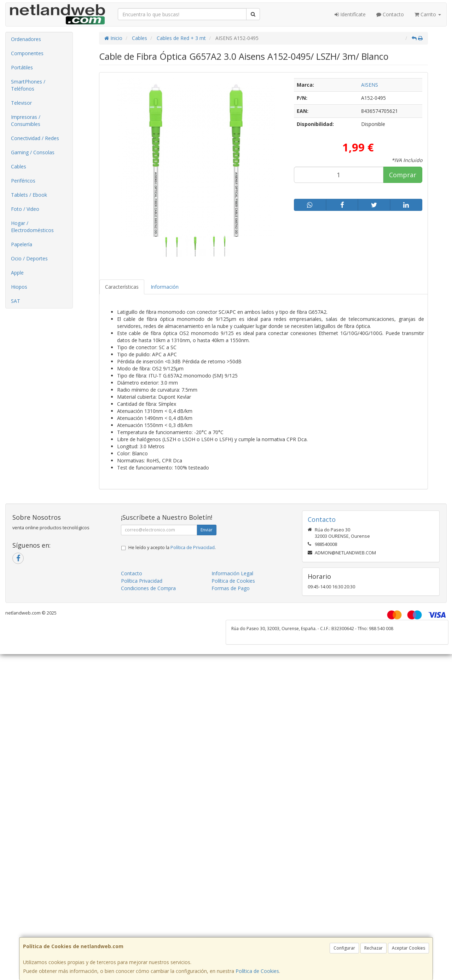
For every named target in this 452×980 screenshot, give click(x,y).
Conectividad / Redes (35, 138)
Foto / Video (25, 209)
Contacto (390, 14)
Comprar (403, 175)
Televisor (21, 103)
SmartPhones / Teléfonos (28, 85)
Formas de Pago (231, 588)
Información (165, 287)
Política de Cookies (257, 971)
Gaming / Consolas (33, 152)
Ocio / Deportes (29, 258)
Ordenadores (26, 39)
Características (122, 287)
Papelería (22, 244)
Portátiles (22, 67)
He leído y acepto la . (172, 547)
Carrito (428, 14)
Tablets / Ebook (29, 195)
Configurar (344, 948)
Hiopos (19, 287)
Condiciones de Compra (148, 588)
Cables (19, 166)
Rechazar (373, 948)
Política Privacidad (142, 581)
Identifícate (350, 14)
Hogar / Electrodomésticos (32, 227)
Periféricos (23, 181)
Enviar (207, 530)
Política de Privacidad (193, 547)
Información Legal (232, 573)
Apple (17, 273)
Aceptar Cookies (408, 948)
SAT (16, 301)
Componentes (27, 53)
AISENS (370, 85)
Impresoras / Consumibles (26, 120)
